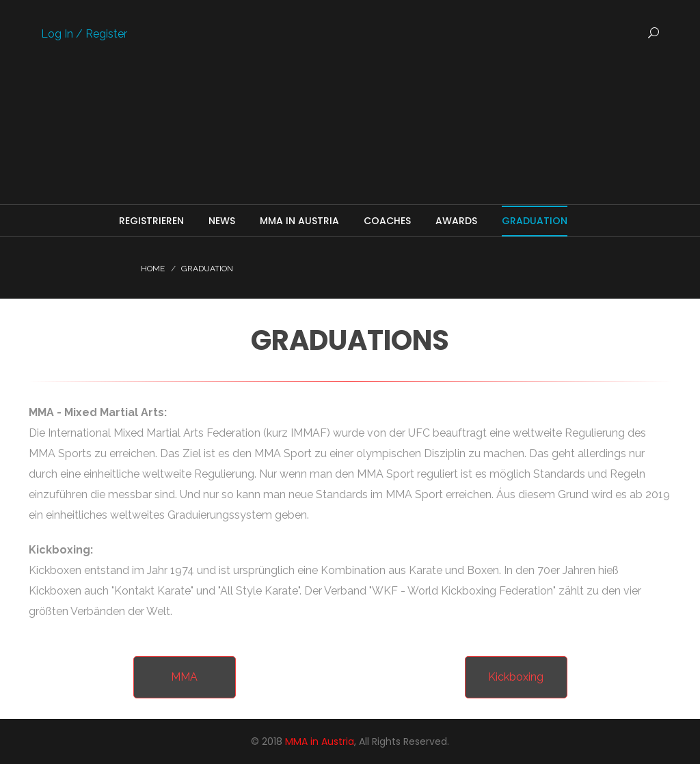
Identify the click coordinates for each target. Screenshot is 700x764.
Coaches (387, 221)
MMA (184, 677)
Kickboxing (516, 677)
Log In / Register (84, 34)
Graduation (535, 221)
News (222, 221)
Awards (456, 221)
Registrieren (151, 221)
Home (153, 269)
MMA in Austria (299, 221)
